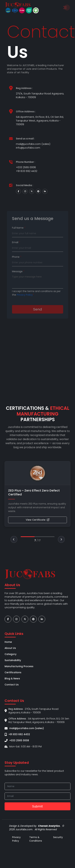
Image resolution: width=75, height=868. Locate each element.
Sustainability (13, 660)
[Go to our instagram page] (16, 619)
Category (10, 654)
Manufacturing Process (19, 666)
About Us (10, 648)
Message (18, 279)
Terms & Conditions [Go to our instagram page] (36, 839)
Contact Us (12, 685)
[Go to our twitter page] (25, 619)
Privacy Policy (25, 302)
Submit (37, 806)
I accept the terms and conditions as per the (36, 300)
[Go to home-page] (18, 5)
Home (8, 642)
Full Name (19, 235)
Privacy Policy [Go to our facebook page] (16, 839)
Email (16, 249)
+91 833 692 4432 (27, 171)
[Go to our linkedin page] (42, 619)
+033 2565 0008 (26, 167)
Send (38, 316)
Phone (17, 264)
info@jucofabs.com (28, 148)
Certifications (13, 672)
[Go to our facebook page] (8, 619)
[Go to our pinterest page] (33, 619)
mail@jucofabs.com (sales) (33, 144)
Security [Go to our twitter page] (58, 837)
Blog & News (12, 678)
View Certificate (37, 520)
